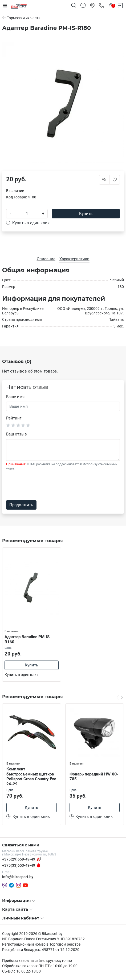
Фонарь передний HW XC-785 (94, 777)
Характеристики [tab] (74, 259)
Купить (86, 214)
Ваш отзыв (17, 434)
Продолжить (21, 505)
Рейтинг (14, 418)
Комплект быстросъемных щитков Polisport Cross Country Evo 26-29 (31, 777)
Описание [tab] (46, 259)
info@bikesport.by (18, 877)
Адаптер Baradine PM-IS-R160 (28, 639)
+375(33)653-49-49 (19, 865)
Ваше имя (15, 397)
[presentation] (47, 486)
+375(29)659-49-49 (19, 859)
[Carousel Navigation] (120, 697)
